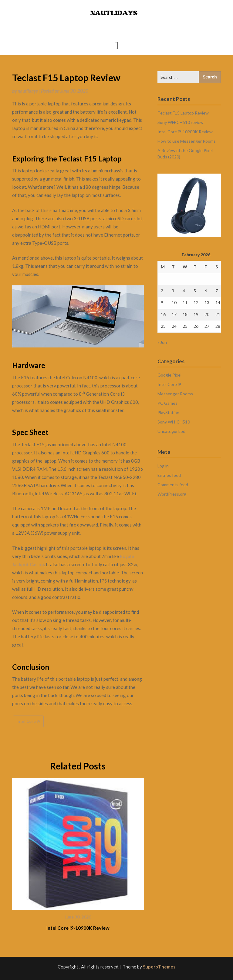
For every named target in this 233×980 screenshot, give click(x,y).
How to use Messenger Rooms (187, 141)
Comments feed (173, 485)
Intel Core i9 (28, 721)
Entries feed (169, 475)
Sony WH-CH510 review (181, 122)
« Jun (162, 342)
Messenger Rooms (175, 394)
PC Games (167, 403)
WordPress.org (172, 494)
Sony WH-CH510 (174, 422)
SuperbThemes (159, 967)
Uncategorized (171, 431)
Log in (163, 466)
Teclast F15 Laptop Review (183, 113)
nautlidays (28, 91)
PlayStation (168, 412)
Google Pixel (169, 375)
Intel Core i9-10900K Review (78, 928)
